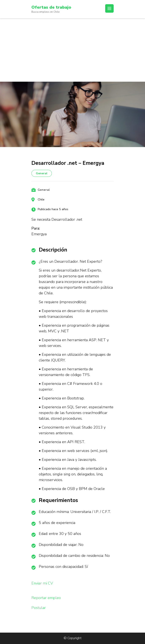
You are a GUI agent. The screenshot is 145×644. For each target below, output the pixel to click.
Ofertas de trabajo (51, 7)
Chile (41, 200)
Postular (39, 608)
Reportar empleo (46, 598)
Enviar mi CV (42, 583)
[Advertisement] (72, 50)
